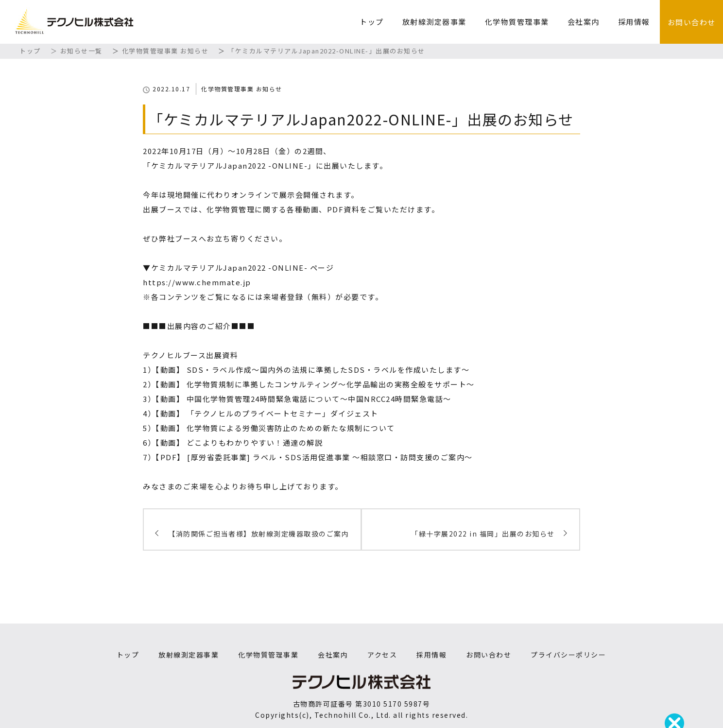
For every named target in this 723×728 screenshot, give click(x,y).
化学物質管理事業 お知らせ (242, 89)
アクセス (382, 655)
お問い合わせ (692, 22)
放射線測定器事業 (434, 22)
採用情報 (634, 22)
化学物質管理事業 (517, 22)
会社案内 (584, 22)
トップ (372, 22)
